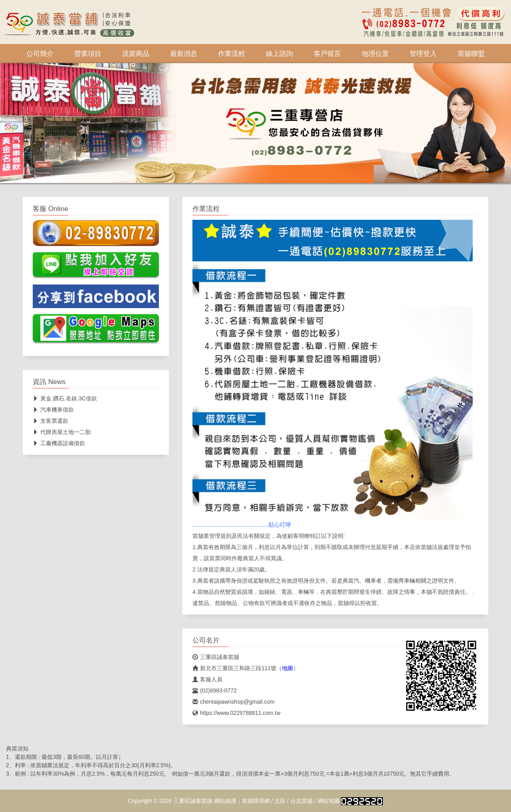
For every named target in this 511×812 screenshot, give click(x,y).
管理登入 (423, 54)
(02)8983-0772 (215, 691)
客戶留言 (327, 54)
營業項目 (88, 54)
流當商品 (136, 54)
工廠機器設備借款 (59, 443)
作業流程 (232, 54)
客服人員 (207, 679)
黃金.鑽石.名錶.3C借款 (65, 398)
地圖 (287, 668)
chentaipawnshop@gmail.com (234, 702)
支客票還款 (51, 421)
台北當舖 (301, 801)
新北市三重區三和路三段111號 (234, 668)
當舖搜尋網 (256, 801)
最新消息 (184, 54)
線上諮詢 (279, 54)
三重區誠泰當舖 (216, 657)
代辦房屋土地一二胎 (62, 432)
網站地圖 (329, 801)
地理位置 (375, 54)
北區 (280, 801)
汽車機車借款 (53, 410)
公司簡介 (40, 54)
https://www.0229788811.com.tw (237, 713)
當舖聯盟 (471, 54)
